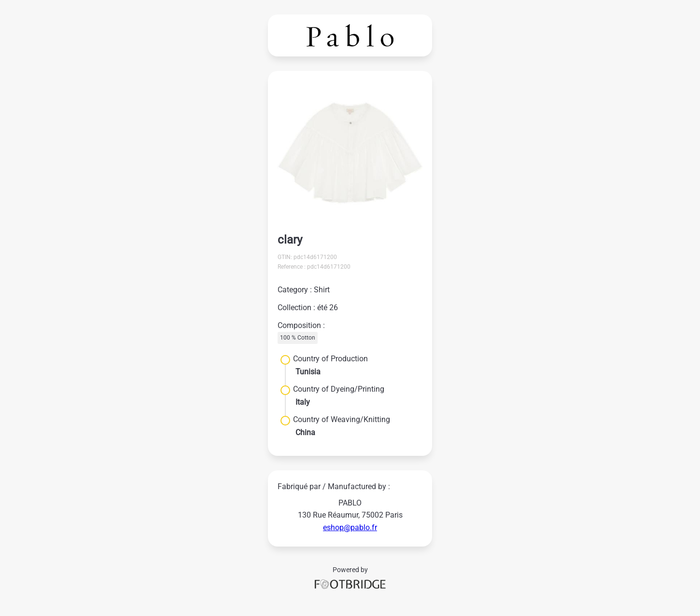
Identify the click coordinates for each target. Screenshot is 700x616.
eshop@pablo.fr (350, 527)
